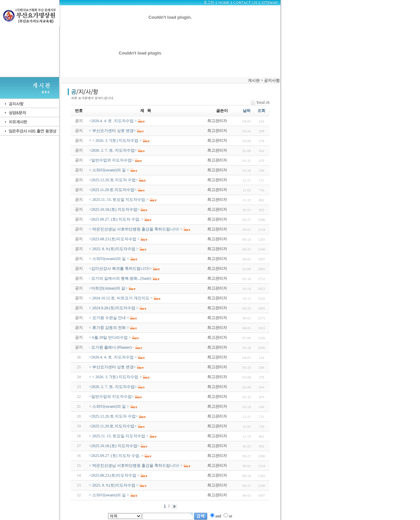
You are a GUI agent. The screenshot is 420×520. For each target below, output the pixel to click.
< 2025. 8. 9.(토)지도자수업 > (114, 485)
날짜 (247, 111)
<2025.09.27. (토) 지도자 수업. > (116, 456)
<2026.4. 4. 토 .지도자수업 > (113, 357)
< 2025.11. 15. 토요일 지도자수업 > (119, 436)
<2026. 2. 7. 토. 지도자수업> (113, 387)
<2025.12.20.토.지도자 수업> (113, 416)
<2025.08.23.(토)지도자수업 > (114, 475)
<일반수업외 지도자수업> (111, 397)
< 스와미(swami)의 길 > (109, 406)
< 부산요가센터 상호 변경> (112, 367)
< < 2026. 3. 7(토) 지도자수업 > (115, 377)
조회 (261, 111)
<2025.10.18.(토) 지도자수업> (114, 446)
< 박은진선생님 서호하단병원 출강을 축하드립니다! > (136, 466)
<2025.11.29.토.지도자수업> (113, 426)
